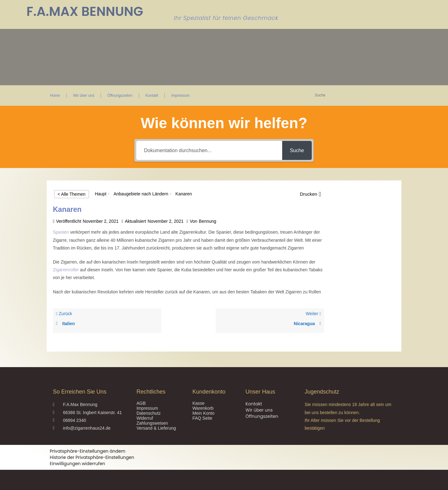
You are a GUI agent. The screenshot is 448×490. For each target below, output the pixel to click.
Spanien (61, 232)
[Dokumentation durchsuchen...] (209, 150)
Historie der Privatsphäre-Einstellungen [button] (92, 457)
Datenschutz (149, 413)
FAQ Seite (202, 418)
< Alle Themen (72, 194)
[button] (310, 194)
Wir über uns (84, 96)
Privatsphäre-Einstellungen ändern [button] (88, 451)
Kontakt (152, 96)
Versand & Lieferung (156, 428)
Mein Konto (203, 413)
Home (55, 96)
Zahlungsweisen (152, 423)
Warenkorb (203, 408)
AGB (141, 403)
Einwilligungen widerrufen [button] (77, 464)
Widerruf (145, 418)
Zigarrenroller (66, 270)
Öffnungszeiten (120, 96)
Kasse (198, 403)
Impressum (180, 96)
